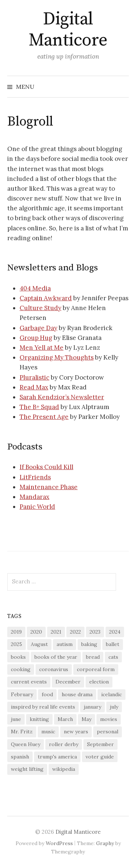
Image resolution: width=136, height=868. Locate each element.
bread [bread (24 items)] (93, 657)
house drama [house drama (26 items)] (77, 694)
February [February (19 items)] (22, 694)
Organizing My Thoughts (57, 357)
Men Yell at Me (42, 348)
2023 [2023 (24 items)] (95, 632)
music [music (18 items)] (48, 732)
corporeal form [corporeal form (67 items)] (96, 669)
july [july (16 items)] (114, 707)
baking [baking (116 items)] (89, 644)
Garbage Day (38, 328)
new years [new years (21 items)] (76, 732)
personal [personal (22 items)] (108, 732)
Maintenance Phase (49, 487)
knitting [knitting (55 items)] (39, 719)
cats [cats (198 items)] (113, 657)
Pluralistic (34, 377)
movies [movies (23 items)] (109, 719)
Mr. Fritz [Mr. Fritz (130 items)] (22, 732)
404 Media (35, 288)
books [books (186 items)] (18, 657)
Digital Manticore (68, 30)
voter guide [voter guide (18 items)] (100, 757)
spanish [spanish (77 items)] (20, 757)
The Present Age (44, 417)
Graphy (105, 843)
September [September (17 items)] (100, 744)
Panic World (37, 507)
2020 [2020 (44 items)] (36, 632)
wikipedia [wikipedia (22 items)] (64, 769)
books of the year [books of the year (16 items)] (56, 657)
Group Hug (36, 338)
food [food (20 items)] (47, 694)
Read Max (34, 387)
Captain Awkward (46, 298)
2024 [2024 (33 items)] (115, 632)
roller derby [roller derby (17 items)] (64, 744)
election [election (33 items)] (99, 682)
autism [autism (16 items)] (65, 644)
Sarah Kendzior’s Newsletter (62, 397)
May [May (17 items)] (86, 719)
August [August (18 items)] (39, 644)
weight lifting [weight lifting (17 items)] (27, 769)
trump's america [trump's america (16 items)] (57, 757)
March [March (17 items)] (65, 719)
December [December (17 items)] (68, 682)
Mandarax (34, 497)
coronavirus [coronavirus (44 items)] (54, 669)
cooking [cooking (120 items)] (21, 669)
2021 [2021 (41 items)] (56, 632)
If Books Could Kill (46, 467)
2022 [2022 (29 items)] (75, 632)
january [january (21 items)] (92, 707)
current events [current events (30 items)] (29, 682)
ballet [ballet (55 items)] (113, 644)
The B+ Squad (39, 407)
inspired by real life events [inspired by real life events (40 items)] (43, 707)
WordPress (59, 843)
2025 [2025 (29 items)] (17, 644)
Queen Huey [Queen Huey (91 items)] (26, 744)
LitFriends (35, 477)
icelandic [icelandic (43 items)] (112, 694)
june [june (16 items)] (16, 719)
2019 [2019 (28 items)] (16, 632)
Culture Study (40, 308)
